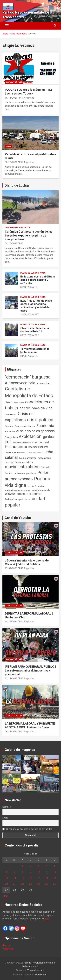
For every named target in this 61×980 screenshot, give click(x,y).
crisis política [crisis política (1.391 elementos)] (40, 420)
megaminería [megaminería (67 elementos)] (44, 458)
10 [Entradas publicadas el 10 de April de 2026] (39, 872)
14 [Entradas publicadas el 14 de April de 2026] (14, 878)
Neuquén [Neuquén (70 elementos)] (46, 467)
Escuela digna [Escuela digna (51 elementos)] (11, 437)
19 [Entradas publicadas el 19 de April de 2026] (54, 878)
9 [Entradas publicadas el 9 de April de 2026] (30, 872)
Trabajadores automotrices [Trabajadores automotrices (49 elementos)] (17, 490)
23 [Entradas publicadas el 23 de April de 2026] (30, 884)
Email (5, 818)
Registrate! (8, 949)
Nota (9, 146)
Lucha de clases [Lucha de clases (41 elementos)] (34, 453)
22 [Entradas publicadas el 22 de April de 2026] (22, 884)
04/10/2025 (11, 244)
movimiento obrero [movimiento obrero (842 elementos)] (22, 467)
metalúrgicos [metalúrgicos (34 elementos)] (20, 462)
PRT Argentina (27, 98)
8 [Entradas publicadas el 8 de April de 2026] (22, 872)
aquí (47, 919)
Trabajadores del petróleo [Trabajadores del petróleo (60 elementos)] (29, 494)
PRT (21, 244)
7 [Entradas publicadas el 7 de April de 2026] (14, 872)
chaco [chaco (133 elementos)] (9, 402)
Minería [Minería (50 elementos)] (30, 462)
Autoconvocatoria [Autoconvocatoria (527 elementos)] (20, 383)
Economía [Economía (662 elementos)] (45, 426)
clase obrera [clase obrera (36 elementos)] (19, 403)
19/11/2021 (11, 98)
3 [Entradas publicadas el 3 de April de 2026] (39, 866)
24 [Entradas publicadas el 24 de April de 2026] (39, 884)
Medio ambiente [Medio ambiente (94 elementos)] (28, 458)
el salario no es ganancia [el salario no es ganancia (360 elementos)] (36, 431)
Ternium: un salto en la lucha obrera (35, 350)
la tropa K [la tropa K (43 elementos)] (21, 453)
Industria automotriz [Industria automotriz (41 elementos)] (22, 443)
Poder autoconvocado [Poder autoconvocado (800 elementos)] (27, 476)
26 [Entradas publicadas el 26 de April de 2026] (54, 884)
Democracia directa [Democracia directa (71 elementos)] (25, 426)
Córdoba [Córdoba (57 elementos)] (9, 426)
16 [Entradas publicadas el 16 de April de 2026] (30, 878)
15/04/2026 (11, 568)
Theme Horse (35, 970)
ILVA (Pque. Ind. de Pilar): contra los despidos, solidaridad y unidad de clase (36, 306)
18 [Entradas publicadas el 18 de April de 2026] (47, 878)
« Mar (5, 896)
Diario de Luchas (17, 185)
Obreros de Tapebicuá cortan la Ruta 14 (35, 330)
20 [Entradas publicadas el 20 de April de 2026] (7, 884)
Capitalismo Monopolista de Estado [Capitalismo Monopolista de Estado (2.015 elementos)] (29, 392)
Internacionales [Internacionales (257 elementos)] (16, 447)
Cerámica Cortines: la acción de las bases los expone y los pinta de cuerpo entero (29, 235)
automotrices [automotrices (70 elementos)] (44, 383)
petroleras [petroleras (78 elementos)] (19, 473)
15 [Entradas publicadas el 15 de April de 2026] (22, 878)
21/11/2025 (11, 679)
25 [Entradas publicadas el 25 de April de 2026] (47, 884)
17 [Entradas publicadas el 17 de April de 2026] (39, 878)
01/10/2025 (27, 287)
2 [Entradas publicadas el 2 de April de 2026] (30, 866)
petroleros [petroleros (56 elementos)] (31, 473)
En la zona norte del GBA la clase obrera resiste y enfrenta (37, 280)
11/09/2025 (27, 315)
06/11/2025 (11, 732)
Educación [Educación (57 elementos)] (10, 431)
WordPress (41, 975)
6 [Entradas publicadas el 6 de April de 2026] (7, 872)
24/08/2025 (27, 356)
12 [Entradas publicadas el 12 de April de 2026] (54, 872)
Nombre (7, 807)
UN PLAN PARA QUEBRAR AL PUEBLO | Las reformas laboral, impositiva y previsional (30, 670)
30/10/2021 (11, 162)
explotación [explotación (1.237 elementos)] (30, 436)
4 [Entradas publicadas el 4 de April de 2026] (47, 866)
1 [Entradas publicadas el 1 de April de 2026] (22, 866)
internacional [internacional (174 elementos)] (41, 442)
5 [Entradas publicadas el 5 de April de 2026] (54, 866)
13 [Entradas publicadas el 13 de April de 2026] (7, 878)
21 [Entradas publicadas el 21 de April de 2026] (14, 884)
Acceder (7, 945)
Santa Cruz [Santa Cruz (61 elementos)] (40, 486)
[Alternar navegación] (7, 26)
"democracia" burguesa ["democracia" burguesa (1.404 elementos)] (28, 377)
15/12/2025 (11, 622)
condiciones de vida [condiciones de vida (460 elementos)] (36, 408)
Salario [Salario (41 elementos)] (31, 486)
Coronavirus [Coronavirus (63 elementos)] (11, 414)
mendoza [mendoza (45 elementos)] (9, 462)
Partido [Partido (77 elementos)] (9, 473)
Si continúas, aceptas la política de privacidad (27, 829)
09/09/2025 (27, 335)
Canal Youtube (14, 82)
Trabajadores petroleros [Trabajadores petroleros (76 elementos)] (18, 499)
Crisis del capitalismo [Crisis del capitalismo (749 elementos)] (20, 417)
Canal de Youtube (18, 518)
